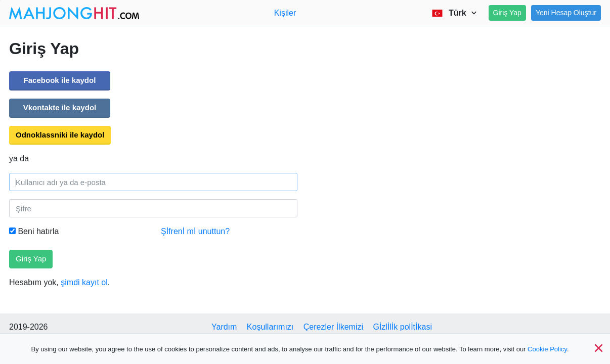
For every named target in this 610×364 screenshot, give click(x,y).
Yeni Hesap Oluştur (566, 13)
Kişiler (285, 13)
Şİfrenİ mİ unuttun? (195, 231)
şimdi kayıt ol (84, 282)
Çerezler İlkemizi (333, 327)
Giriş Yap (507, 13)
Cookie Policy (547, 349)
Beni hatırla (34, 231)
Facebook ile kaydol (60, 80)
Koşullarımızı (270, 327)
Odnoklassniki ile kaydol (60, 135)
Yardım (224, 327)
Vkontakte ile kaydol (60, 107)
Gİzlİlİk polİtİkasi (402, 327)
